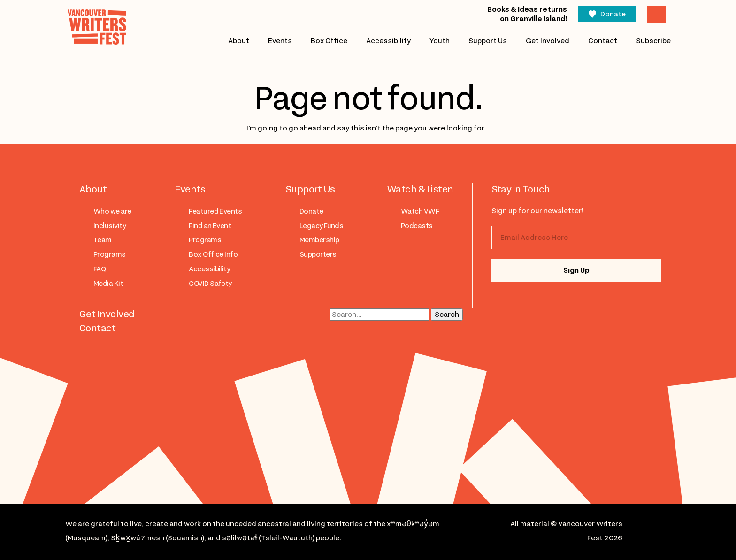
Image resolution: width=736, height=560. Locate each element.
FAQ (100, 269)
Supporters (318, 254)
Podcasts (417, 226)
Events (280, 41)
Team (103, 240)
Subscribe (653, 41)
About (238, 41)
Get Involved (548, 41)
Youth (440, 41)
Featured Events (215, 211)
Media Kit (108, 284)
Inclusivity (110, 226)
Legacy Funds (322, 226)
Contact (603, 41)
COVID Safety (210, 284)
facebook (549, 302)
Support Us (488, 41)
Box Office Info (213, 254)
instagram (511, 302)
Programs (110, 254)
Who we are (112, 211)
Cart (657, 14)
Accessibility (388, 41)
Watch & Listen (420, 189)
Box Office (329, 41)
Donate (613, 14)
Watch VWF (420, 211)
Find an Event (210, 226)
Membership (319, 240)
